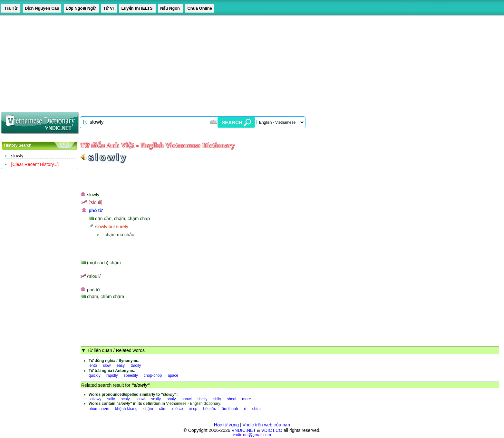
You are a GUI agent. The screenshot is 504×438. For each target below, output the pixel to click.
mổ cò (177, 409)
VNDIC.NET (243, 430)
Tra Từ (11, 8)
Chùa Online (200, 8)
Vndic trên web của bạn (267, 425)
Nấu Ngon (171, 8)
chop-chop (153, 375)
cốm (163, 409)
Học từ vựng (226, 425)
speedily (131, 375)
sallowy (95, 399)
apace (173, 375)
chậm (148, 409)
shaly (171, 399)
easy (121, 365)
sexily (156, 399)
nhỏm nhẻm (99, 409)
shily (217, 399)
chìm (257, 409)
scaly (125, 399)
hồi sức (210, 409)
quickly (95, 375)
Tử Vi (109, 8)
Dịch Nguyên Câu (42, 8)
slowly (17, 156)
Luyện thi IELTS (137, 8)
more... (248, 399)
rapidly (112, 375)
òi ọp (193, 409)
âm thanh (230, 409)
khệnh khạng (126, 409)
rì (245, 409)
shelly (203, 399)
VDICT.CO (272, 430)
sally (111, 399)
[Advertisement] (193, 61)
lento (93, 365)
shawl (187, 399)
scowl (141, 399)
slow (107, 365)
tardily (136, 365)
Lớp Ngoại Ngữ (81, 8)
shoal (232, 399)
